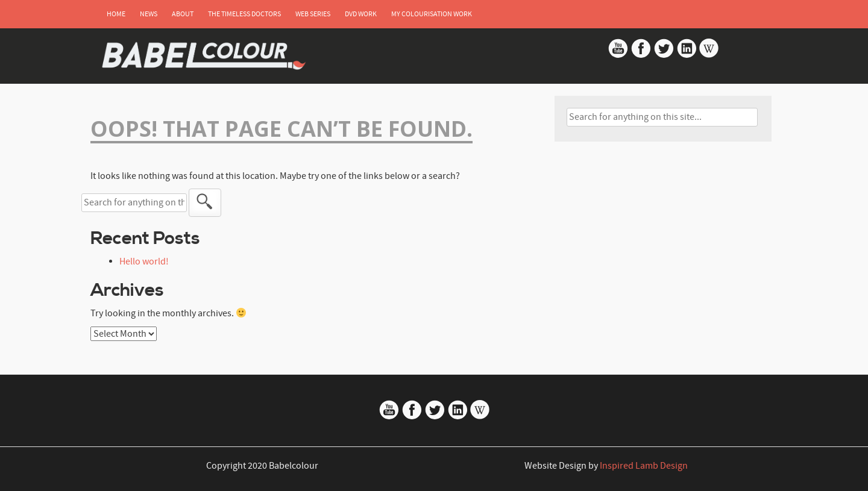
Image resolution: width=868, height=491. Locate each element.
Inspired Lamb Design (644, 466)
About (183, 14)
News (149, 14)
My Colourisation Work (432, 14)
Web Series (313, 14)
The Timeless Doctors (244, 14)
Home (116, 14)
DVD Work (361, 14)
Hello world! (144, 261)
